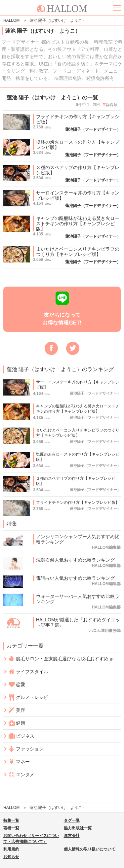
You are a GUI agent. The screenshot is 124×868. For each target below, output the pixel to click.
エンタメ (21, 775)
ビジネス (21, 736)
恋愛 (17, 685)
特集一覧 (11, 820)
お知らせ (11, 857)
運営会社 (72, 836)
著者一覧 (11, 828)
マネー (19, 762)
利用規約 (11, 849)
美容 (17, 710)
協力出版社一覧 (78, 828)
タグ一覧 (72, 820)
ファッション (26, 749)
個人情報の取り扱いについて (90, 849)
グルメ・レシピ (28, 697)
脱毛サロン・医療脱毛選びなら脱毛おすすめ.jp (61, 659)
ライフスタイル (28, 672)
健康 (17, 723)
